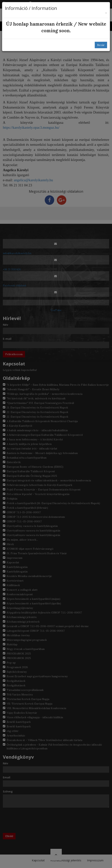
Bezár (101, 45)
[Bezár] (106, 13)
